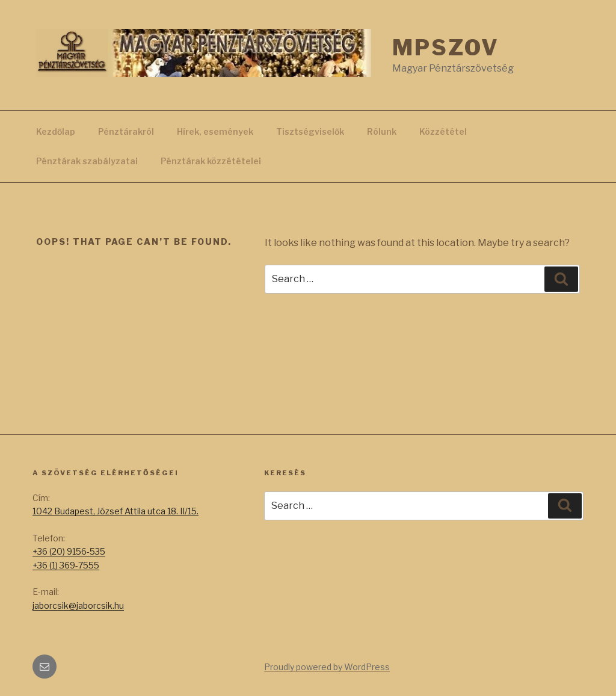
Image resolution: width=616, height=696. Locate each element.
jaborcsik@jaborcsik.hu (78, 605)
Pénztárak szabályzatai (87, 161)
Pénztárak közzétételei (211, 161)
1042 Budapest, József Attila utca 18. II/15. (115, 511)
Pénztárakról (126, 131)
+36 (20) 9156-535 (69, 551)
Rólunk (382, 131)
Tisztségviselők (310, 131)
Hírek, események (215, 131)
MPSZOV (445, 48)
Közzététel (443, 131)
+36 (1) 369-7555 (66, 565)
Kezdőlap (56, 131)
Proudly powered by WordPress (327, 667)
